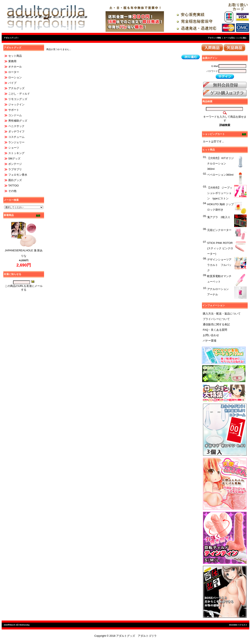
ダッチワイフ (16, 131)
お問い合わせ (211, 335)
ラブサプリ (15, 169)
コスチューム (16, 137)
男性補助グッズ (18, 121)
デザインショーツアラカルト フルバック (219, 265)
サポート (14, 110)
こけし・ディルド (19, 94)
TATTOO (14, 186)
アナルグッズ (16, 88)
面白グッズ (15, 180)
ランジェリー (16, 142)
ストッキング (16, 153)
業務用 (12, 61)
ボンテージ (15, 164)
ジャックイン (16, 104)
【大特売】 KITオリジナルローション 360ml (220, 163)
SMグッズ (14, 159)
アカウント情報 (214, 38)
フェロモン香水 (18, 175)
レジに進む (242, 38)
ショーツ (14, 148)
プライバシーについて (216, 319)
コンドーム (15, 115)
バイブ (12, 83)
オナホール (15, 67)
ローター (14, 72)
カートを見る (229, 38)
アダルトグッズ (10, 38)
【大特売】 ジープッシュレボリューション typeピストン (220, 193)
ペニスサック (16, 126)
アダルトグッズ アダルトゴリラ (136, 636)
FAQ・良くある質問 (215, 330)
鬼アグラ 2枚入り (219, 217)
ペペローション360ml (220, 175)
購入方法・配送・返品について (222, 314)
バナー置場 (210, 341)
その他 (12, 191)
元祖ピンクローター (219, 230)
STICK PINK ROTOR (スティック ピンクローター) (220, 248)
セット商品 (15, 56)
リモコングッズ (18, 99)
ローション (15, 77)
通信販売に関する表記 (216, 324)
